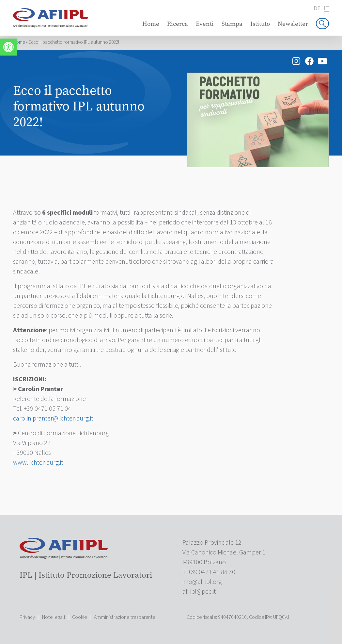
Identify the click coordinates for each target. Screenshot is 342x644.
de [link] (317, 8)
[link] (8, 47)
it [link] (326, 9)
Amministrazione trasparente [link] (125, 617)
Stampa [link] (232, 24)
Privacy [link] (27, 617)
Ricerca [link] (178, 24)
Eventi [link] (205, 24)
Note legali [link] (54, 617)
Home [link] (151, 24)
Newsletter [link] (293, 24)
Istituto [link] (260, 24)
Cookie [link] (79, 617)
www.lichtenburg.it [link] (38, 463)
